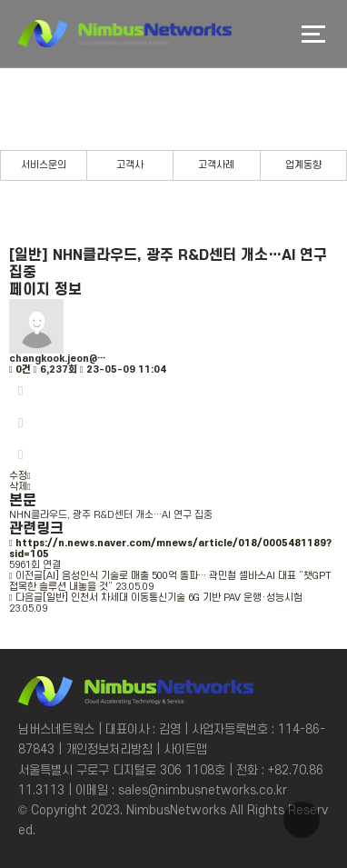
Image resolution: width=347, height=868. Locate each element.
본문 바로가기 (0, 0)
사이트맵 (185, 749)
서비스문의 (44, 165)
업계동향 (303, 165)
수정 (20, 476)
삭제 (20, 487)
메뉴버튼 (313, 34)
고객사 (130, 165)
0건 (20, 370)
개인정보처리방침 (109, 749)
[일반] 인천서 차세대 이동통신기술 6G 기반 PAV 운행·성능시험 (173, 598)
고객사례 (216, 165)
